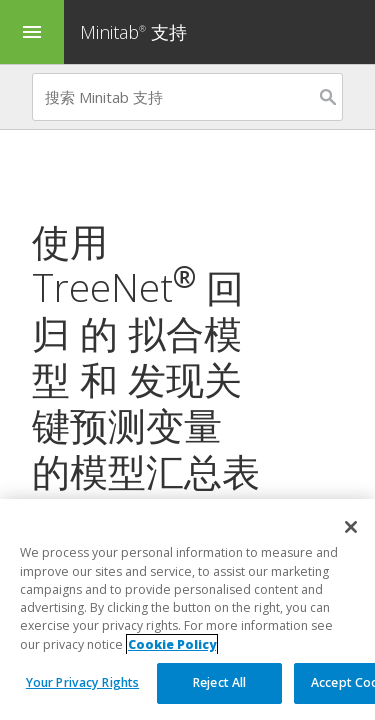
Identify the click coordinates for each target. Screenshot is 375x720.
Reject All (219, 682)
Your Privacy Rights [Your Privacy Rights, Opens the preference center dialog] (82, 682)
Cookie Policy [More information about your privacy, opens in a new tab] (172, 644)
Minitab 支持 (133, 32)
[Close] (351, 527)
